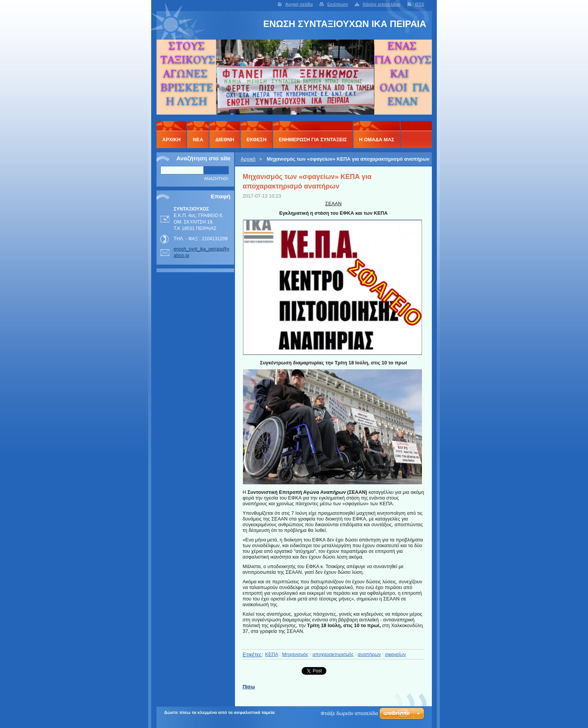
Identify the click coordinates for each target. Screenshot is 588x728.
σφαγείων (395, 654)
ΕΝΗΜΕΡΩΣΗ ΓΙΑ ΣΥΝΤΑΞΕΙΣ (313, 140)
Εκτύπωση (338, 4)
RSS (420, 4)
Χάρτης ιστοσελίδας (382, 4)
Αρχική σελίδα (299, 4)
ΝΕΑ (198, 140)
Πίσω (249, 687)
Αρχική (248, 159)
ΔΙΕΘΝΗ (225, 140)
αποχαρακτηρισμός (333, 654)
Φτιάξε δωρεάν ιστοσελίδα (349, 713)
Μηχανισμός (295, 654)
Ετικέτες (252, 655)
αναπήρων (369, 654)
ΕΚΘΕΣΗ (256, 140)
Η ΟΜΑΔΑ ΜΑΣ (377, 140)
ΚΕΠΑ (272, 654)
